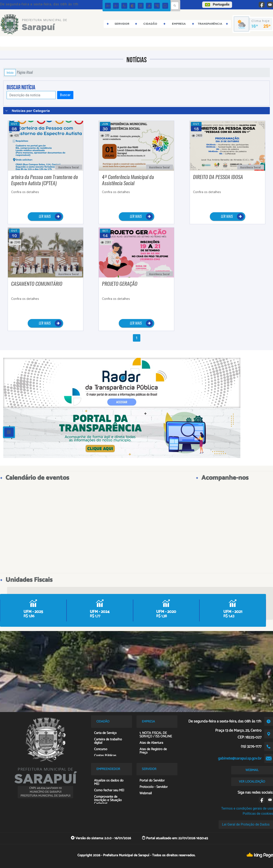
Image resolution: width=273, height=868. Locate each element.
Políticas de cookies (258, 814)
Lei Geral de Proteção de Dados (246, 824)
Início (10, 72)
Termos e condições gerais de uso (247, 808)
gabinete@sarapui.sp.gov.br (240, 758)
